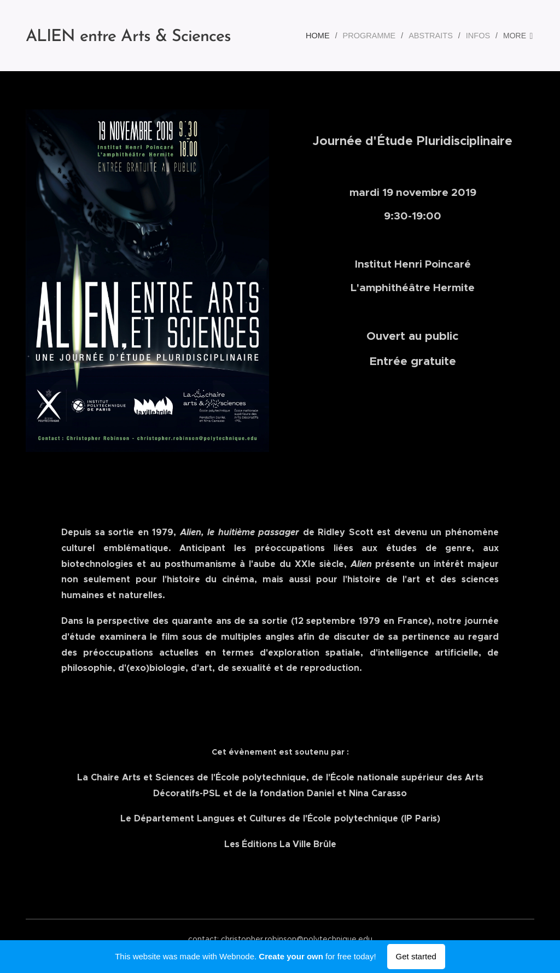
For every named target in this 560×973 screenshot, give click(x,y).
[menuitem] (325, 36)
